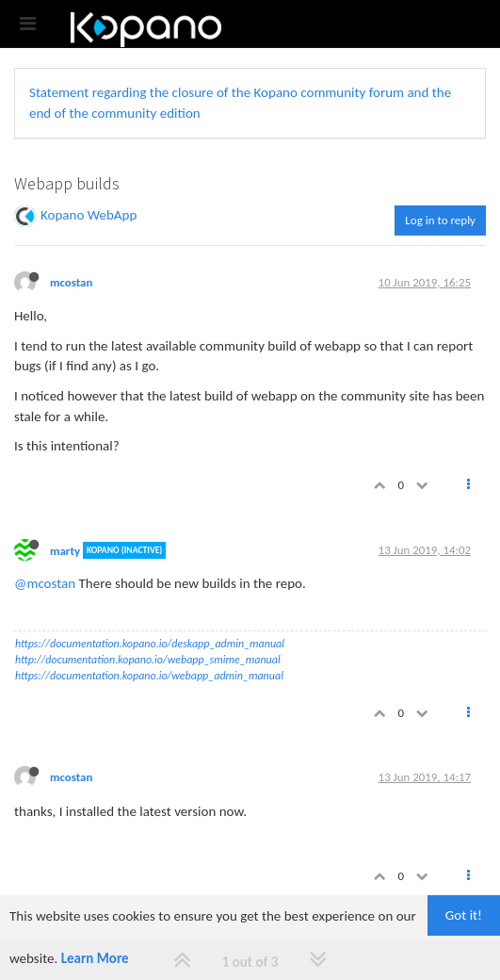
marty (65, 550)
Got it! (464, 915)
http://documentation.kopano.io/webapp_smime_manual (148, 660)
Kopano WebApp (89, 215)
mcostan (71, 282)
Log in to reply (440, 220)
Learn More (95, 958)
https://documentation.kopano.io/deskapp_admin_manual (150, 644)
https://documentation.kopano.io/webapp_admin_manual (149, 676)
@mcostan (45, 583)
